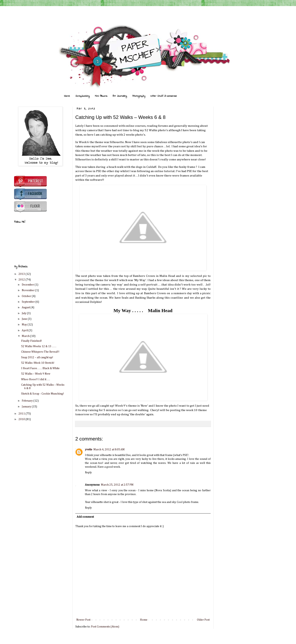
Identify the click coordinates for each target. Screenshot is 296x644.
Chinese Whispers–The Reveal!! (40, 352)
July (24, 313)
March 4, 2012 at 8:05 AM (109, 450)
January (27, 407)
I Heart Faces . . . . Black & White (40, 368)
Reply (88, 473)
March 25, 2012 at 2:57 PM (117, 485)
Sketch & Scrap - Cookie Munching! (43, 394)
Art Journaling (120, 96)
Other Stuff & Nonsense (164, 96)
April (25, 330)
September (29, 302)
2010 (22, 419)
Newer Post (83, 620)
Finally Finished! (32, 341)
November (28, 290)
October (27, 296)
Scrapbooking (82, 96)
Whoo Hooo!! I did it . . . (36, 379)
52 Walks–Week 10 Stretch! (38, 363)
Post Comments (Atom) (105, 627)
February (28, 401)
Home (67, 96)
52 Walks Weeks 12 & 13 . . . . (39, 346)
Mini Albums (101, 96)
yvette (89, 450)
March (26, 336)
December (28, 285)
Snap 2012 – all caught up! (37, 357)
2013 (22, 274)
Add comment (85, 517)
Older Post (203, 620)
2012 (22, 280)
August (26, 307)
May (25, 325)
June (25, 319)
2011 (22, 414)
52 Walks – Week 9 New (36, 374)
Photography (139, 96)
